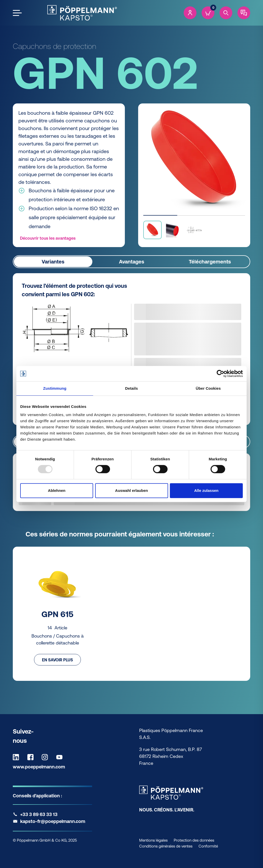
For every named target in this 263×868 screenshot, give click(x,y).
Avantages (132, 262)
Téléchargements (210, 262)
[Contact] (244, 13)
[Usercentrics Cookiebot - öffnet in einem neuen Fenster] (220, 374)
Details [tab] (131, 388)
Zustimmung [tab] (55, 388)
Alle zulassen (206, 490)
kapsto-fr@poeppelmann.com (53, 821)
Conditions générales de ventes (166, 846)
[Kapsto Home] (82, 13)
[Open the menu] (17, 13)
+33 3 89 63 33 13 (39, 814)
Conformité (208, 846)
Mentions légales (153, 840)
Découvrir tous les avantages (48, 238)
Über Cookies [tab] (208, 388)
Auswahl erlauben (131, 490)
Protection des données (194, 840)
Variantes (53, 262)
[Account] (190, 13)
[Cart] (208, 13)
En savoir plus (57, 660)
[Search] (226, 13)
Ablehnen (57, 490)
